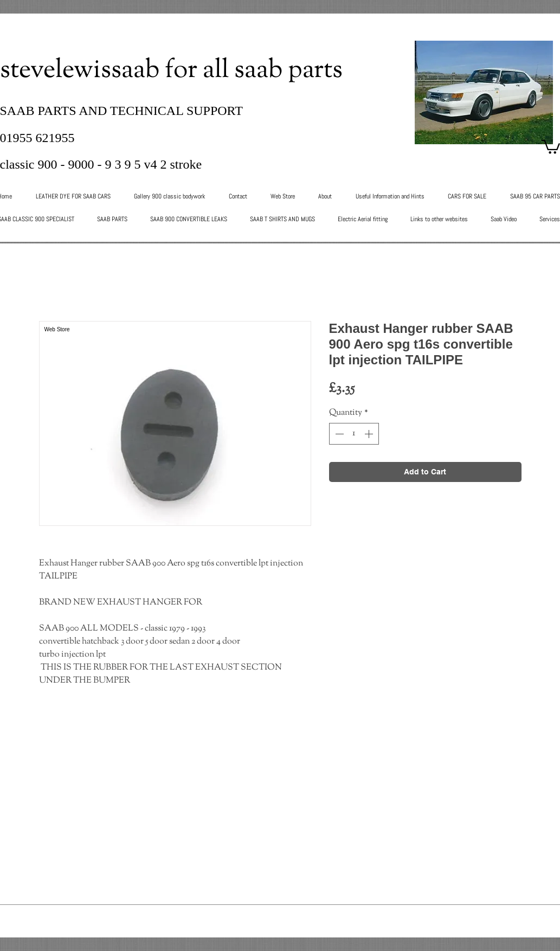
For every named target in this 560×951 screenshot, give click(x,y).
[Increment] (370, 434)
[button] (551, 146)
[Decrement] (338, 434)
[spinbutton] (354, 434)
